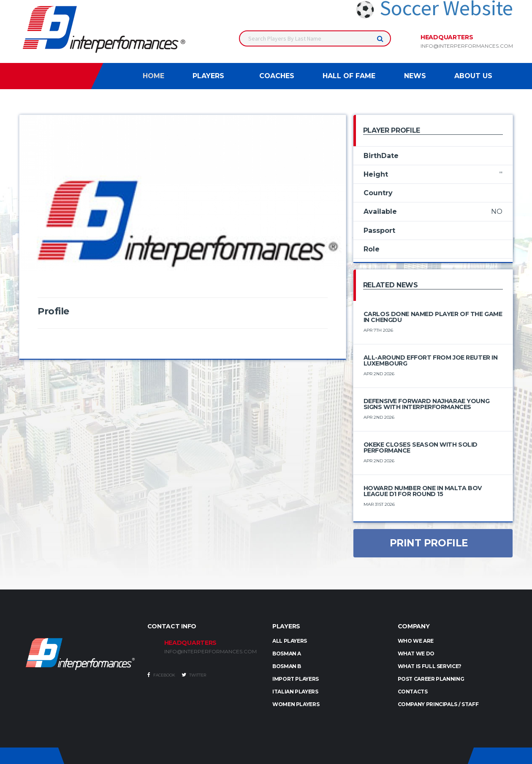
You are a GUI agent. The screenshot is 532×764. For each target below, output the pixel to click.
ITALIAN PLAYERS (295, 692)
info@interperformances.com (467, 46)
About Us (473, 76)
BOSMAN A (287, 653)
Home (153, 76)
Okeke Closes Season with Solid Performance (421, 447)
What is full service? (430, 666)
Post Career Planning (431, 679)
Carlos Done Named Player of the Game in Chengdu (433, 317)
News (415, 76)
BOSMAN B (287, 666)
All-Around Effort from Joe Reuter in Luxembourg (431, 360)
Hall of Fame (349, 76)
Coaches (277, 76)
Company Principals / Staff (438, 704)
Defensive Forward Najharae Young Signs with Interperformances (427, 404)
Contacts (413, 692)
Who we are (416, 641)
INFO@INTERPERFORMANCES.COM (210, 652)
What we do (416, 653)
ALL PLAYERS (290, 641)
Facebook (161, 675)
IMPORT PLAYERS (296, 679)
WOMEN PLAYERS (296, 704)
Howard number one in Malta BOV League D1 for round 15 (423, 491)
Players (208, 76)
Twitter (194, 675)
